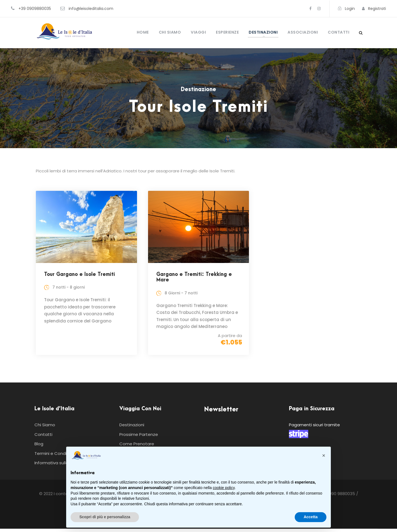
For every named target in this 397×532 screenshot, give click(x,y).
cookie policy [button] (224, 488)
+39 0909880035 (35, 9)
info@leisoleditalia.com (91, 9)
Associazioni (303, 32)
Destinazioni (263, 32)
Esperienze (227, 32)
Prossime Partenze (139, 438)
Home (143, 32)
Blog (39, 447)
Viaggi (198, 32)
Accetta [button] (311, 517)
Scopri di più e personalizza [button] (105, 517)
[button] (324, 455)
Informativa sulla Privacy (59, 466)
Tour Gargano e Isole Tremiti (80, 274)
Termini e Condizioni (55, 457)
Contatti (339, 32)
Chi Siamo (170, 32)
